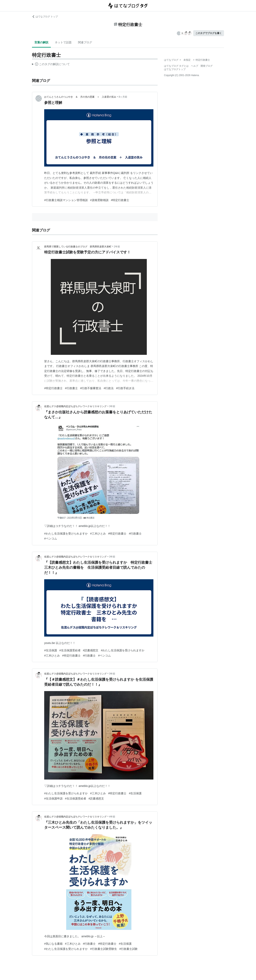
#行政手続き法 (125, 388)
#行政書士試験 (129, 949)
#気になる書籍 (53, 944)
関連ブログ (85, 42)
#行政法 (109, 388)
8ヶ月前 (123, 97)
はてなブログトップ (175, 69)
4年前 (112, 817)
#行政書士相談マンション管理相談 (66, 200)
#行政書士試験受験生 (104, 949)
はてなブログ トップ (45, 17)
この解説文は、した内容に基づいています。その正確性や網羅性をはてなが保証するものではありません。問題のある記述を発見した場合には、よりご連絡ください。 (51, 65)
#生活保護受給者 (70, 650)
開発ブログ (207, 66)
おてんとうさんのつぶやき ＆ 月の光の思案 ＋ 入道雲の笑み (80, 97)
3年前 (112, 406)
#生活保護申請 (53, 798)
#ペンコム (51, 539)
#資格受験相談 (99, 200)
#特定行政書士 (120, 200)
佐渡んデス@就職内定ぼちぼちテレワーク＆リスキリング (75, 406)
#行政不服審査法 (91, 388)
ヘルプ (195, 66)
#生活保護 (51, 650)
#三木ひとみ (98, 534)
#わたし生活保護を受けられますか (66, 534)
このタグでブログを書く (209, 33)
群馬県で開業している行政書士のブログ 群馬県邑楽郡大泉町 (78, 247)
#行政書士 (71, 388)
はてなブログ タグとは (176, 66)
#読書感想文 (91, 650)
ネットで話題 (63, 42)
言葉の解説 (41, 42)
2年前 (117, 247)
